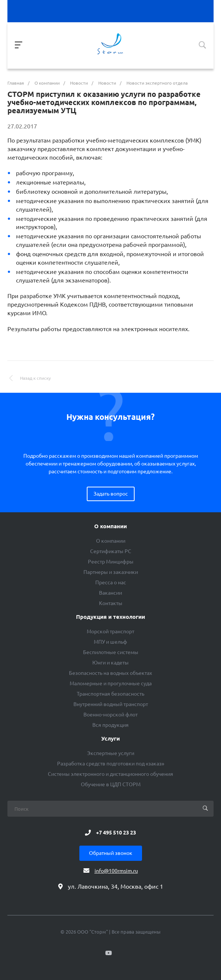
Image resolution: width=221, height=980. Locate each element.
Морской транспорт (110, 631)
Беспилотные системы (111, 652)
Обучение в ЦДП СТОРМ (111, 784)
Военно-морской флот (110, 715)
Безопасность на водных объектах (110, 673)
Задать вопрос (111, 494)
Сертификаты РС (111, 551)
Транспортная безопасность (110, 694)
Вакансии (110, 593)
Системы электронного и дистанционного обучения (110, 774)
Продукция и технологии (110, 617)
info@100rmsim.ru (116, 871)
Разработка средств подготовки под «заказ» (111, 764)
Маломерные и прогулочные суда (111, 683)
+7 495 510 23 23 (116, 833)
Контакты (111, 603)
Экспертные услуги (111, 753)
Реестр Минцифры (111, 562)
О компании (110, 526)
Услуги (110, 739)
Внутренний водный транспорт (111, 704)
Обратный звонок (111, 853)
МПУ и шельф (110, 642)
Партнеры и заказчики (111, 572)
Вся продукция (110, 725)
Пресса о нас (111, 582)
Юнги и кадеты (110, 663)
